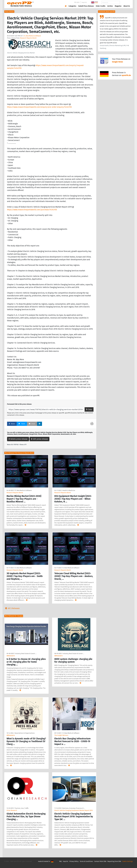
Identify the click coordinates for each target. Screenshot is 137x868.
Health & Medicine (69, 490)
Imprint (84, 2)
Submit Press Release (86, 6)
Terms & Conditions (86, 861)
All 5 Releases (12, 608)
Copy (89, 409)
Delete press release (18, 439)
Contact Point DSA (100, 861)
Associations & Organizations (25, 733)
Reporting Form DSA (114, 861)
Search (125, 2)
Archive (110, 6)
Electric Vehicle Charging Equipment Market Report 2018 (73, 810)
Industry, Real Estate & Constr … (26, 654)
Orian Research (12, 810)
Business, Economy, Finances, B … (74, 808)
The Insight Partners (61, 735)
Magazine (118, 6)
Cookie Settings (127, 861)
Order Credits (101, 6)
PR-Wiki (77, 2)
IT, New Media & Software (32, 36)
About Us (127, 6)
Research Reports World (28, 38)
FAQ (60, 861)
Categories (72, 6)
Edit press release (39, 439)
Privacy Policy (74, 861)
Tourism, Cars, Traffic (22, 808)
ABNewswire (11, 656)
